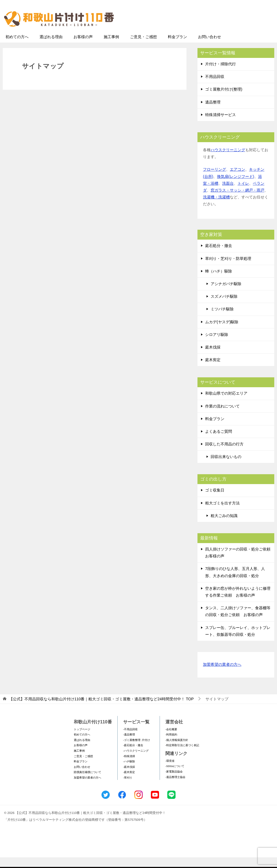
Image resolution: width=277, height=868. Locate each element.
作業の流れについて (222, 417)
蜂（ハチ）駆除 (219, 282)
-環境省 (170, 772)
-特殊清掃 (129, 767)
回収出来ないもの (226, 467)
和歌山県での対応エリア (226, 404)
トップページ (82, 740)
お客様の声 (83, 47)
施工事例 (111, 47)
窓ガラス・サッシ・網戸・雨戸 (238, 201)
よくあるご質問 (219, 442)
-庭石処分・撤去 (133, 756)
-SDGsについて (175, 777)
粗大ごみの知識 (224, 526)
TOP (101, 710)
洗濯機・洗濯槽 (216, 208)
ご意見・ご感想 (143, 47)
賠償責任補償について (87, 783)
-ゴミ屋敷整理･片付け (137, 751)
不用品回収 (215, 87)
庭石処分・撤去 (219, 256)
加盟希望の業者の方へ (222, 675)
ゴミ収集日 (215, 501)
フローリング (214, 180)
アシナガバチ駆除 (226, 294)
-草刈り (128, 788)
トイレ (243, 194)
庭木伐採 (213, 358)
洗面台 (228, 194)
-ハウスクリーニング (136, 761)
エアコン (238, 180)
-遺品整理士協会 (175, 788)
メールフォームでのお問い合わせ (223, 32)
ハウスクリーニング (228, 161)
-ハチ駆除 (129, 772)
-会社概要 (171, 740)
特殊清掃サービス (221, 125)
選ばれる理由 (51, 47)
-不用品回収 (130, 740)
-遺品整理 (129, 745)
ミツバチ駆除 (222, 320)
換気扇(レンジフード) (235, 187)
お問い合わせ (210, 47)
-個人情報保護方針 (177, 751)
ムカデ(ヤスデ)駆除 (222, 333)
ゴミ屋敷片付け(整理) (224, 100)
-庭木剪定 (129, 783)
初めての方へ (17, 47)
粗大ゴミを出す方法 (222, 514)
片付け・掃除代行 (221, 75)
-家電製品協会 (174, 782)
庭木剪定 (213, 370)
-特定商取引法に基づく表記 (182, 756)
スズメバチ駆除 (224, 307)
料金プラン (177, 47)
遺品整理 (213, 113)
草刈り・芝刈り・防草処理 (228, 269)
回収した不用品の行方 (224, 455)
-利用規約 (171, 745)
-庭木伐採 (129, 778)
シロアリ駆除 (217, 345)
